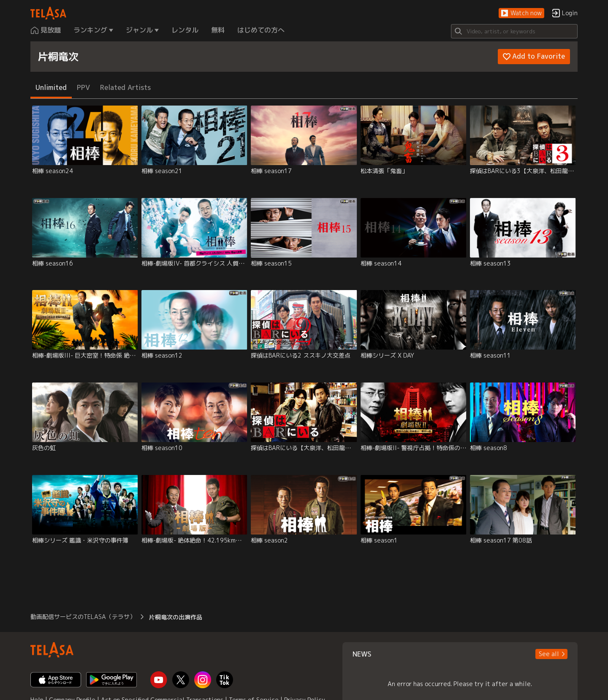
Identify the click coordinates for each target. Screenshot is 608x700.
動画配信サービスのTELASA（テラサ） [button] (83, 617)
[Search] (514, 31)
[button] (521, 13)
